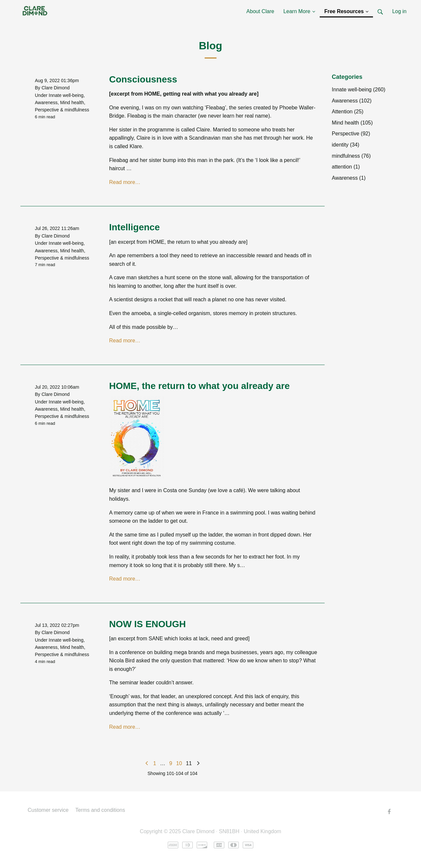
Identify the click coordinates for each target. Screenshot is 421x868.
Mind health (72, 103)
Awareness (46, 103)
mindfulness (77, 110)
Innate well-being (66, 95)
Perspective (47, 110)
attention (346, 167)
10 (179, 763)
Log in (399, 11)
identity (346, 145)
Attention (348, 112)
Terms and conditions (100, 810)
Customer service (48, 810)
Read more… (125, 182)
